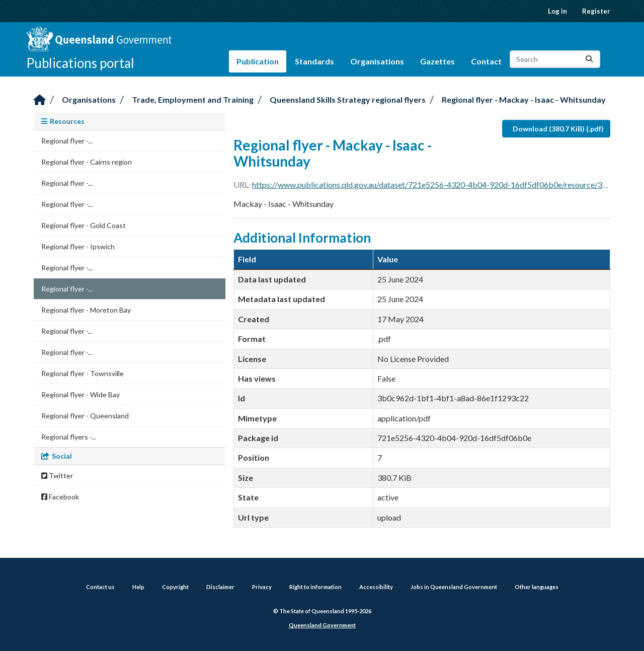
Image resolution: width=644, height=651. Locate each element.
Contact (486, 61)
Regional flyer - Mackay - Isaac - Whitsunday (524, 99)
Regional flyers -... (69, 437)
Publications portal (80, 63)
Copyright (175, 587)
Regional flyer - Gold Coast (84, 225)
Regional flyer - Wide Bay (80, 394)
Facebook (60, 497)
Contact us (100, 587)
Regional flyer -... (67, 141)
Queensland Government (322, 625)
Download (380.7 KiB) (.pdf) (558, 129)
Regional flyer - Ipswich (78, 246)
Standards (314, 61)
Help (138, 587)
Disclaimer (220, 587)
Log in (557, 11)
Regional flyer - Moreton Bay (86, 310)
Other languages (537, 587)
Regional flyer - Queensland (85, 416)
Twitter (57, 476)
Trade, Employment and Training (193, 99)
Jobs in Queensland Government (454, 587)
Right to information (315, 587)
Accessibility (376, 587)
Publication (258, 61)
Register (596, 11)
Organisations (377, 61)
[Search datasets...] (555, 59)
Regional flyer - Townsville (83, 373)
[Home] (40, 100)
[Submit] (589, 59)
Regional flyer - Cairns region (87, 162)
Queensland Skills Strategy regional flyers (348, 99)
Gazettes (437, 61)
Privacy (262, 587)
